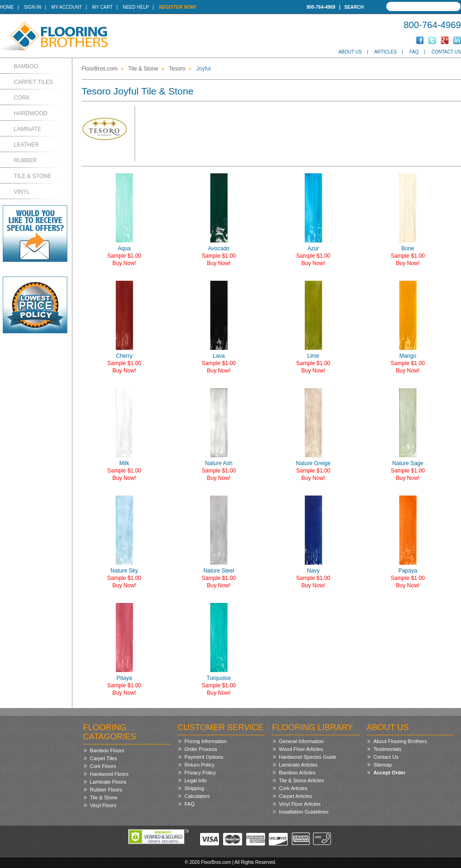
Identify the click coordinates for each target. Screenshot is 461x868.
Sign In (33, 7)
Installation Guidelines (304, 812)
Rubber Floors (106, 790)
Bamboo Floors (107, 750)
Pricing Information (206, 741)
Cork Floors (103, 766)
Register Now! (178, 7)
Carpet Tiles (33, 82)
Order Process (201, 749)
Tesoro (177, 69)
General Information (301, 741)
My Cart (102, 7)
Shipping (194, 788)
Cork (22, 98)
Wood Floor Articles (301, 749)
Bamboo (26, 66)
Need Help (136, 7)
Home (7, 7)
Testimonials (387, 749)
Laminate (27, 129)
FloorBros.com (100, 69)
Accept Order (390, 773)
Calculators (197, 796)
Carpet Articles (296, 796)
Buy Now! (124, 263)
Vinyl (22, 192)
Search (354, 7)
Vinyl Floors (103, 805)
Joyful (204, 69)
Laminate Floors (108, 782)
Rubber (25, 160)
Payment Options (204, 757)
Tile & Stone (33, 176)
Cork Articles (293, 788)
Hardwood (31, 113)
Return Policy (199, 765)
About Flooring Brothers (400, 741)
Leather (26, 145)
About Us (350, 52)
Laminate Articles (298, 765)
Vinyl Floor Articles (300, 804)
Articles (386, 52)
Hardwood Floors (109, 774)
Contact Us (446, 52)
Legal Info (195, 780)
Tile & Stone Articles (301, 780)
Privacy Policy (200, 773)
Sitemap (383, 765)
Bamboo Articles (297, 773)
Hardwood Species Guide (308, 757)
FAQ (414, 52)
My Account (66, 7)
